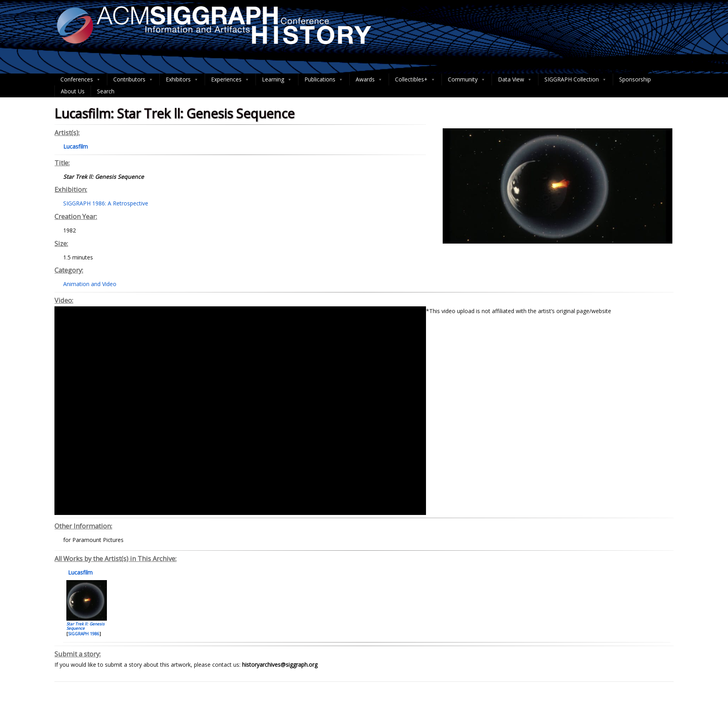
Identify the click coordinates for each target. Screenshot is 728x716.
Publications (324, 79)
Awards (369, 79)
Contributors (133, 79)
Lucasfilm (79, 572)
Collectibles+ (415, 79)
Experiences (230, 79)
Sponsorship (635, 79)
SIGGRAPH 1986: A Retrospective (106, 203)
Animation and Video (90, 284)
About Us (73, 91)
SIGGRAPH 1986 (84, 634)
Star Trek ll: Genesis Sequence (85, 626)
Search (106, 91)
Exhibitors (182, 79)
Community (467, 79)
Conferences (81, 79)
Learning (277, 79)
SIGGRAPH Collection (576, 79)
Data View (515, 79)
